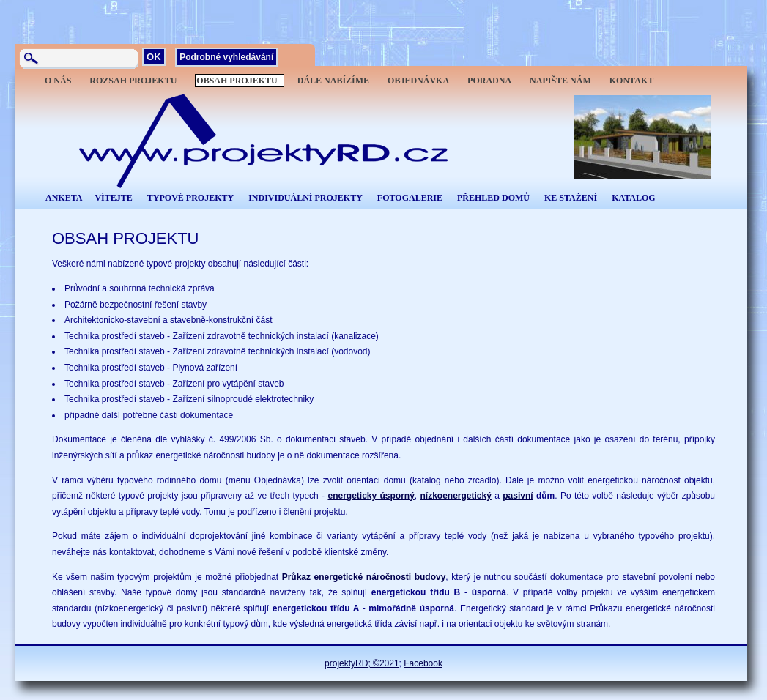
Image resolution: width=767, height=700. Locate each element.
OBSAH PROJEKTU (237, 81)
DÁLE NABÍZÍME (333, 81)
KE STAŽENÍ (571, 198)
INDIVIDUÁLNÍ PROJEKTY (305, 198)
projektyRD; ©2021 (362, 663)
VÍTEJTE (113, 198)
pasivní (518, 496)
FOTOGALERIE (410, 198)
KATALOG (634, 198)
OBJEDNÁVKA (418, 81)
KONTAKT (631, 81)
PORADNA (489, 81)
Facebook (423, 663)
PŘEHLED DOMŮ (493, 198)
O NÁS (58, 81)
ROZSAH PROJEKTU (133, 81)
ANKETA (64, 198)
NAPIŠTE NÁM (560, 81)
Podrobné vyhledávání (226, 57)
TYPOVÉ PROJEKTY (190, 198)
